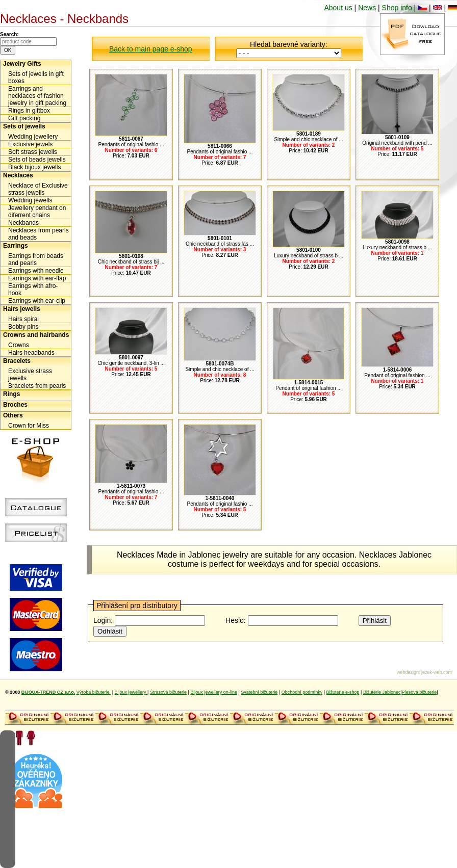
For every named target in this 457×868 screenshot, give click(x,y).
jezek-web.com (437, 672)
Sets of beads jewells (37, 160)
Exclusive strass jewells (30, 375)
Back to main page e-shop (151, 49)
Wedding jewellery (33, 137)
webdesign (408, 672)
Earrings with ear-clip (37, 301)
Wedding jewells (30, 200)
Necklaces (18, 175)
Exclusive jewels (30, 144)
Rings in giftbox (29, 111)
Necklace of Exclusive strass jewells (38, 189)
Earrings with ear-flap (37, 278)
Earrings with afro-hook (33, 290)
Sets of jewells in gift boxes (36, 77)
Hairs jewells (22, 309)
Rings (11, 394)
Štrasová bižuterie (168, 692)
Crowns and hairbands (36, 335)
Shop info (397, 8)
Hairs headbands (31, 353)
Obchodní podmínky (302, 692)
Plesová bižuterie (420, 692)
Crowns (19, 345)
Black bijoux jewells (34, 167)
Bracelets (17, 361)
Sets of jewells (24, 126)
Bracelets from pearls (37, 386)
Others (13, 415)
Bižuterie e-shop (343, 692)
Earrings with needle (36, 271)
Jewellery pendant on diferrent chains (37, 212)
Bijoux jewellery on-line (214, 692)
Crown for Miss (29, 426)
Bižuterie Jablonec (382, 692)
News (367, 8)
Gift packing (24, 118)
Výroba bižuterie (94, 692)
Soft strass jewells (33, 152)
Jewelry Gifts (22, 64)
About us (338, 8)
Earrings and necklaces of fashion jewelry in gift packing (37, 96)
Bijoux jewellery (131, 692)
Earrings (16, 246)
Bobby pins (23, 327)
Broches (15, 405)
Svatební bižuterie (259, 692)
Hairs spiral (23, 319)
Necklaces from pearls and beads (39, 234)
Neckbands (23, 223)
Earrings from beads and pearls (36, 259)
